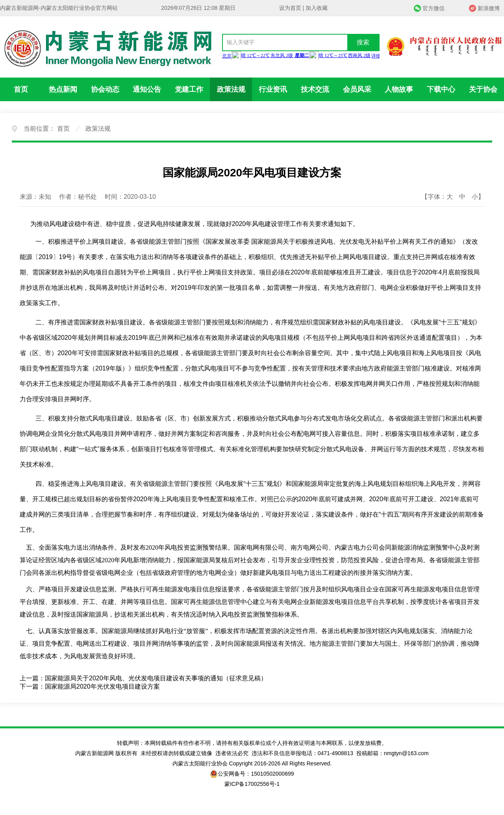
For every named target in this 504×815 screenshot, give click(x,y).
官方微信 (434, 8)
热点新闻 (63, 89)
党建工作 (189, 89)
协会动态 (105, 89)
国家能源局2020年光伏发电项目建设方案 (102, 686)
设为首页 (290, 8)
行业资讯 (273, 89)
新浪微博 (489, 8)
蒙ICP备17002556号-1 (252, 784)
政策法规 (231, 89)
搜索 (363, 42)
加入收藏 (317, 8)
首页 (21, 89)
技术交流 (315, 89)
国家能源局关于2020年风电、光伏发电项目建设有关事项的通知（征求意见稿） (156, 678)
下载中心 (441, 89)
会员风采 (357, 89)
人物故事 (399, 89)
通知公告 (147, 89)
